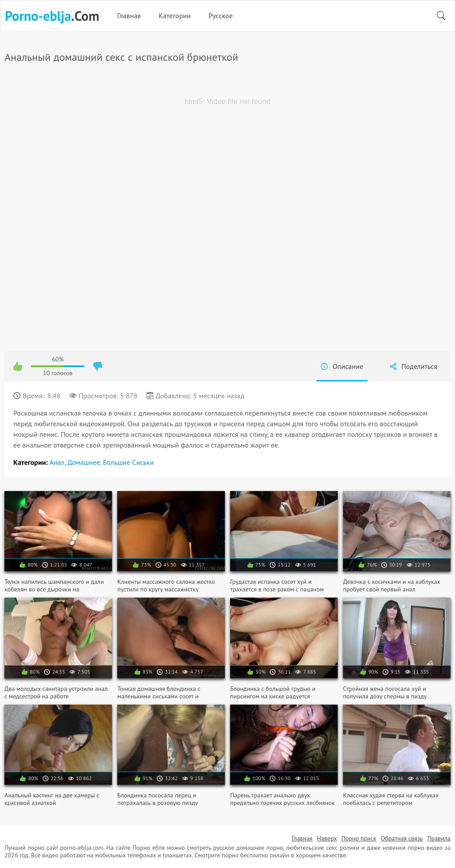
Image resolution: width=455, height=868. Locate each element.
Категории (175, 16)
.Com (52, 16)
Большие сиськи (129, 462)
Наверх (327, 838)
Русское (221, 16)
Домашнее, (85, 462)
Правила (439, 838)
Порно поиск (359, 838)
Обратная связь (402, 838)
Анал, (58, 462)
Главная (129, 16)
